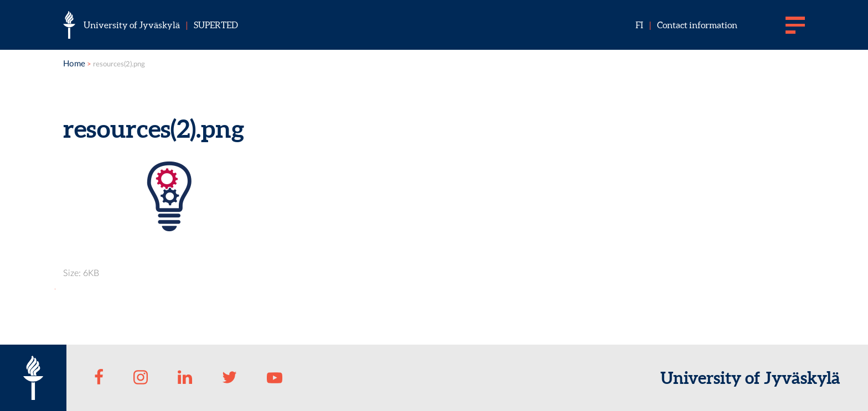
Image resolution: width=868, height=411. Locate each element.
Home (74, 64)
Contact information (697, 25)
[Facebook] (99, 378)
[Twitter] (230, 378)
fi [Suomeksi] (639, 25)
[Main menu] (795, 25)
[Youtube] (275, 378)
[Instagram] (141, 378)
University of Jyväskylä (132, 25)
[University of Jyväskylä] (69, 25)
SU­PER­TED (216, 25)
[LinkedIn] (185, 378)
